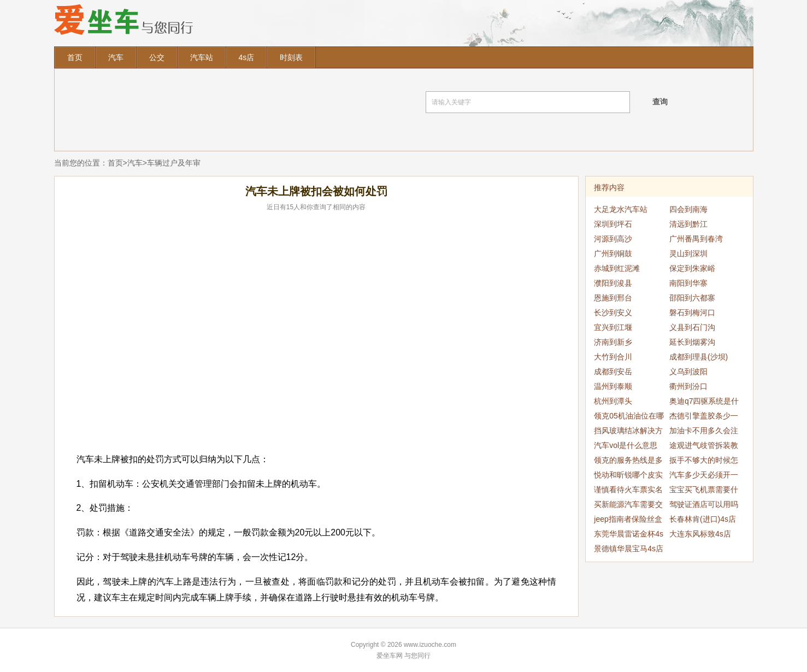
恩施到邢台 (613, 298)
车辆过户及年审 (174, 163)
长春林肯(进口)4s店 (703, 519)
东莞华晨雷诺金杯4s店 (629, 535)
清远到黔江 (688, 224)
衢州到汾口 (688, 386)
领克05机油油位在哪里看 (629, 417)
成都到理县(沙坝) (699, 357)
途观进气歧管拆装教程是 (704, 447)
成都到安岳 (613, 372)
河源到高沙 (613, 239)
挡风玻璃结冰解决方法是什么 (628, 432)
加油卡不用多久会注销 (704, 432)
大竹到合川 (613, 357)
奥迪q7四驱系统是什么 (704, 403)
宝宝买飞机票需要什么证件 (704, 491)
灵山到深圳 (688, 254)
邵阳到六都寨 (692, 298)
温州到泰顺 (613, 386)
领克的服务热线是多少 (628, 462)
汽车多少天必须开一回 (704, 476)
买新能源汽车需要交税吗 (628, 506)
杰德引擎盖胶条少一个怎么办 (704, 417)
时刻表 (291, 57)
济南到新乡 (613, 342)
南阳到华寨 (688, 283)
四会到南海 (688, 209)
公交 (157, 57)
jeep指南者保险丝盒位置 (628, 521)
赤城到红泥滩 (617, 268)
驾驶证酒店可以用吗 (704, 504)
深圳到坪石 (613, 224)
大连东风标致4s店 (700, 534)
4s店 (247, 57)
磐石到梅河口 (692, 313)
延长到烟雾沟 (692, 342)
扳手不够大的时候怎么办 (704, 462)
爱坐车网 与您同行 (403, 656)
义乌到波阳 (688, 372)
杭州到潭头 (613, 401)
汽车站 (202, 57)
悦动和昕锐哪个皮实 (628, 475)
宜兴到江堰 (613, 327)
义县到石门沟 (692, 327)
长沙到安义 (613, 313)
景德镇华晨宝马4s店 (629, 549)
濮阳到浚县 (613, 283)
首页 (75, 57)
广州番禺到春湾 (696, 239)
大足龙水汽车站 (621, 209)
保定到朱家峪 (692, 268)
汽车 (116, 57)
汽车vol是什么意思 (626, 445)
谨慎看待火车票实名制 (628, 491)
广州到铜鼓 (613, 254)
